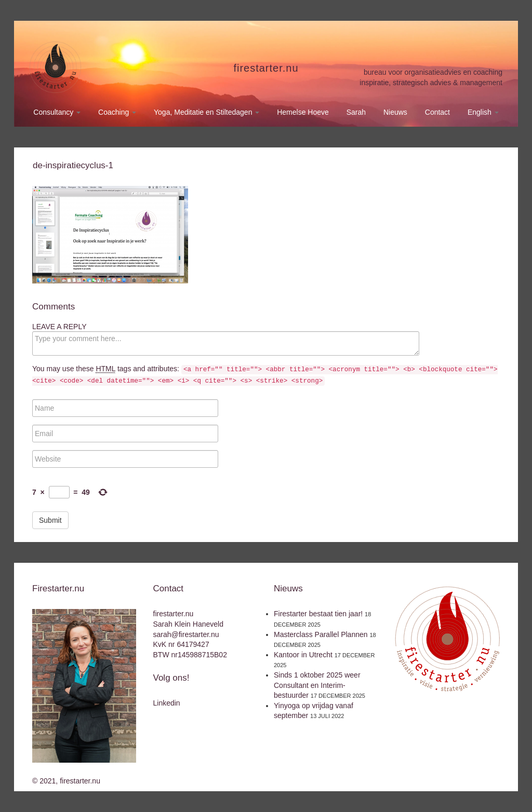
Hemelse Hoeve (303, 112)
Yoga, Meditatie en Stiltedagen (207, 112)
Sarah (356, 112)
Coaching (117, 112)
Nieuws (395, 112)
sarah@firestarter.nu (186, 634)
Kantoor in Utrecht (303, 655)
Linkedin (167, 703)
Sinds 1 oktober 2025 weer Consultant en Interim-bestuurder (317, 685)
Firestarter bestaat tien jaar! (318, 614)
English (483, 112)
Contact (437, 112)
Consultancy (57, 112)
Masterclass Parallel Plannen (321, 634)
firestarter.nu (266, 68)
